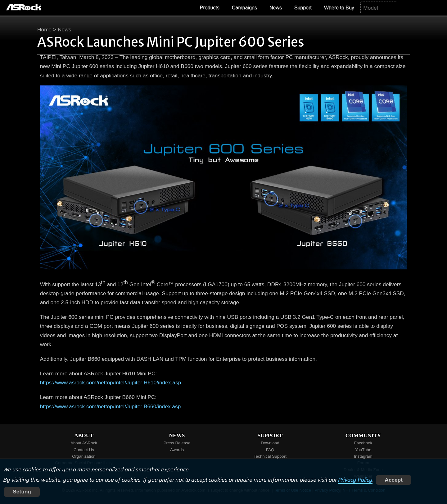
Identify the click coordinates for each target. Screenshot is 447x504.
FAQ (270, 450)
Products (210, 8)
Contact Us (84, 450)
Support (303, 8)
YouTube (363, 450)
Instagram (363, 456)
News (276, 8)
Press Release (177, 443)
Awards (177, 450)
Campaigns (244, 8)
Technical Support (270, 456)
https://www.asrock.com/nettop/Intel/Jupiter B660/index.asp (111, 406)
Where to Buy (339, 8)
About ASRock (84, 443)
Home (44, 30)
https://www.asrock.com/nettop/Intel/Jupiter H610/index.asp (111, 383)
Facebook (363, 443)
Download (270, 443)
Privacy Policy (355, 480)
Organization (84, 456)
